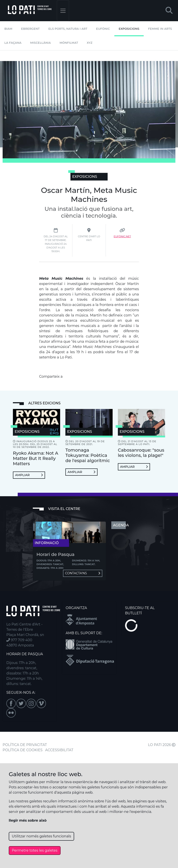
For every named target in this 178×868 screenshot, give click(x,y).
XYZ (90, 43)
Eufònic (103, 29)
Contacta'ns (83, 573)
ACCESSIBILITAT (59, 750)
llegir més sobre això (28, 820)
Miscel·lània (40, 43)
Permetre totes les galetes (35, 850)
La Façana (13, 43)
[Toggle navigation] (63, 11)
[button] (169, 11)
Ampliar (29, 475)
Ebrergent (31, 29)
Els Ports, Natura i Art (68, 29)
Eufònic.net (122, 236)
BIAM (8, 29)
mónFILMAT (69, 43)
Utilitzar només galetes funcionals (41, 836)
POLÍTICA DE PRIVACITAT (25, 745)
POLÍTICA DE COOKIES (23, 750)
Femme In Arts (160, 29)
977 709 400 (19, 640)
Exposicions (129, 29)
